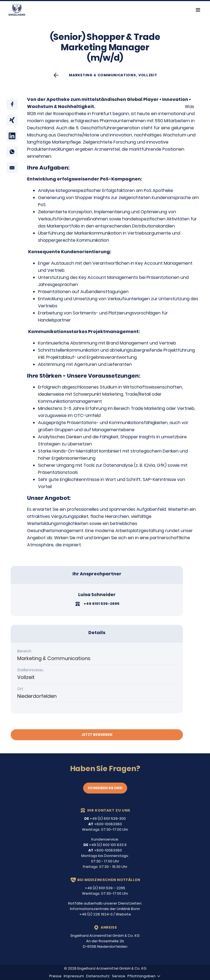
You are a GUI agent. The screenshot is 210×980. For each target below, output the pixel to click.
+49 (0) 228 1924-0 (96, 914)
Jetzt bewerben (97, 735)
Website (123, 914)
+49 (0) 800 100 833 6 (105, 845)
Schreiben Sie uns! (105, 788)
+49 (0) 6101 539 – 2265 (105, 888)
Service (119, 976)
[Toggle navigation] (198, 10)
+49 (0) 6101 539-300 (105, 819)
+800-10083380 (105, 824)
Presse (55, 976)
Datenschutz (98, 976)
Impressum (74, 976)
